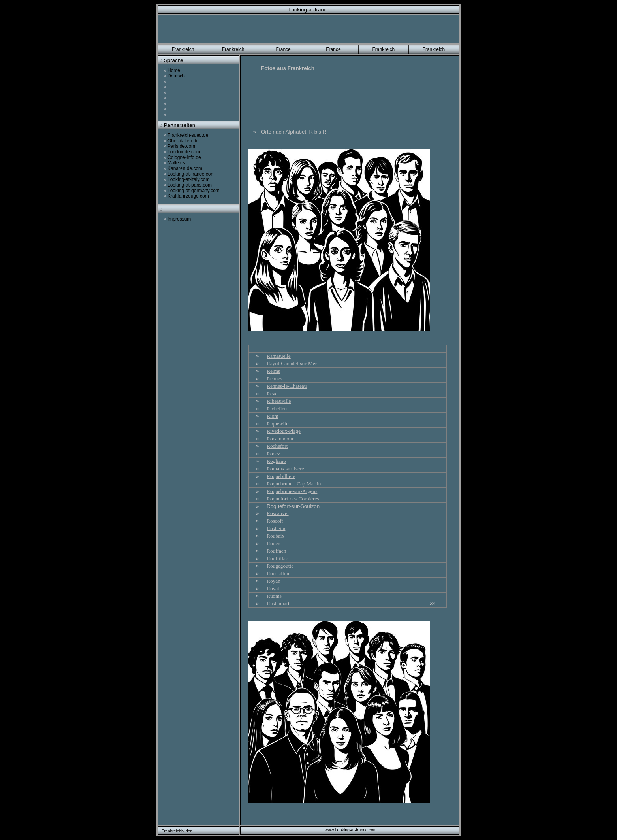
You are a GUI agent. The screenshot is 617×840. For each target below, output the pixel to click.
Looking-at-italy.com (187, 179)
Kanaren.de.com (183, 168)
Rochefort (277, 446)
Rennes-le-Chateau (287, 386)
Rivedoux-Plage (284, 431)
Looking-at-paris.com (188, 185)
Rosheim (276, 528)
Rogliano (276, 461)
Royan (274, 581)
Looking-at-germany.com (192, 191)
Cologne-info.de (182, 157)
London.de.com (182, 152)
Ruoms (274, 596)
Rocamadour (280, 439)
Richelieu (277, 409)
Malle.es (174, 163)
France (283, 49)
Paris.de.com (179, 146)
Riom (273, 416)
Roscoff (275, 521)
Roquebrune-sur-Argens (292, 491)
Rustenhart (278, 603)
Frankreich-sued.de (186, 135)
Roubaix (276, 536)
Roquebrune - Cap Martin (294, 484)
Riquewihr (278, 424)
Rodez (273, 454)
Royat (273, 588)
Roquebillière (281, 476)
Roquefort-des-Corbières (293, 499)
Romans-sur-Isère (285, 469)
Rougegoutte (280, 566)
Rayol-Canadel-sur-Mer (292, 363)
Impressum (177, 219)
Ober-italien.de (181, 141)
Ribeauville (279, 401)
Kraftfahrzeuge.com (186, 196)
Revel (273, 394)
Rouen (274, 543)
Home (172, 70)
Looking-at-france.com (189, 174)
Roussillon (278, 573)
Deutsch (174, 76)
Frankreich (183, 49)
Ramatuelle (279, 356)
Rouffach (276, 551)
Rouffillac (277, 558)
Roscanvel (278, 513)
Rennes (274, 378)
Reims (273, 371)
